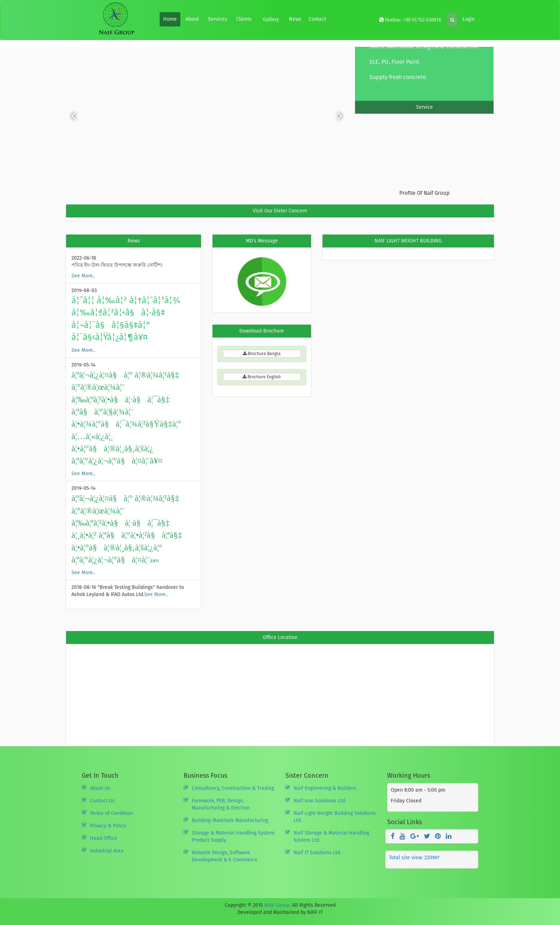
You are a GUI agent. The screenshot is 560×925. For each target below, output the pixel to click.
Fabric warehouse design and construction (424, 51)
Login (469, 19)
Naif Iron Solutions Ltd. (320, 801)
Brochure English (262, 377)
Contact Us (102, 801)
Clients (244, 19)
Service (424, 107)
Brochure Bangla (262, 354)
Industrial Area (107, 851)
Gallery (271, 19)
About (192, 19)
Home (170, 19)
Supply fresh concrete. (398, 82)
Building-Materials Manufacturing (230, 820)
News (295, 19)
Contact (317, 19)
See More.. (83, 276)
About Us (100, 788)
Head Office (104, 838)
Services (217, 19)
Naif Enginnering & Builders (325, 788)
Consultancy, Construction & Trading (233, 788)
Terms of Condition (111, 813)
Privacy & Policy (108, 826)
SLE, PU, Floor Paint (394, 67)
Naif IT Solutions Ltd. (317, 853)
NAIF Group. (277, 905)
